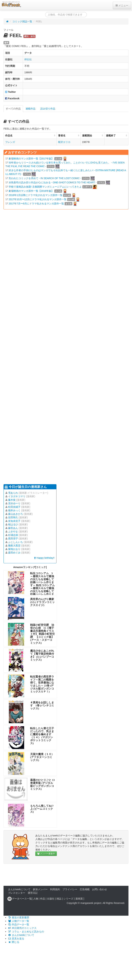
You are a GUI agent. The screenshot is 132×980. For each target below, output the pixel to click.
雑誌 (59, 899)
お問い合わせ (100, 889)
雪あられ (13, 493)
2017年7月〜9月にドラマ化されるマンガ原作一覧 (36, 204)
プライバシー (70, 889)
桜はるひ (13, 524)
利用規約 (55, 889)
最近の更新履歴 (19, 917)
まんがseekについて (19, 889)
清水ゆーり (14, 503)
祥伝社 (28, 59)
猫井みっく (14, 510)
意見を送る (16, 939)
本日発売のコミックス (22, 928)
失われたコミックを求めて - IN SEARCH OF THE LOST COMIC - (45, 178)
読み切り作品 (48, 109)
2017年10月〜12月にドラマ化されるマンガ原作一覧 (38, 199)
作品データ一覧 (19, 924)
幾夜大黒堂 (14, 546)
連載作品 (31, 109)
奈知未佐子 (14, 521)
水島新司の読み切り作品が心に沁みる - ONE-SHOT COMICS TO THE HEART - (53, 182)
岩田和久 (13, 517)
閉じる (14, 942)
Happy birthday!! (44, 558)
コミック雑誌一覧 (22, 21)
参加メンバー (40, 889)
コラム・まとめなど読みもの (26, 931)
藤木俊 (12, 500)
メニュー (122, 5)
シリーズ (68, 899)
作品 (43, 899)
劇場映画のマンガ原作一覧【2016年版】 (31, 191)
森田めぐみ (14, 553)
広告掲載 (85, 889)
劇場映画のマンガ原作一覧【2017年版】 (31, 159)
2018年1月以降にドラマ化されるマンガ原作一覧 (36, 195)
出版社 (51, 899)
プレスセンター (17, 893)
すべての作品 (13, 109)
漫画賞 (79, 899)
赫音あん (13, 528)
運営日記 (33, 893)
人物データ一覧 (19, 921)
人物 (36, 899)
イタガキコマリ (17, 496)
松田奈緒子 (14, 507)
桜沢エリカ (64, 142)
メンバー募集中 (46, 854)
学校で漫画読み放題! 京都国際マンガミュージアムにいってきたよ (45, 187)
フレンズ (10, 142)
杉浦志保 (13, 535)
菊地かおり (14, 549)
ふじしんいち (16, 542)
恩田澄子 (13, 539)
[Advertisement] (43, 346)
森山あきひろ (16, 514)
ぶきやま (13, 531)
